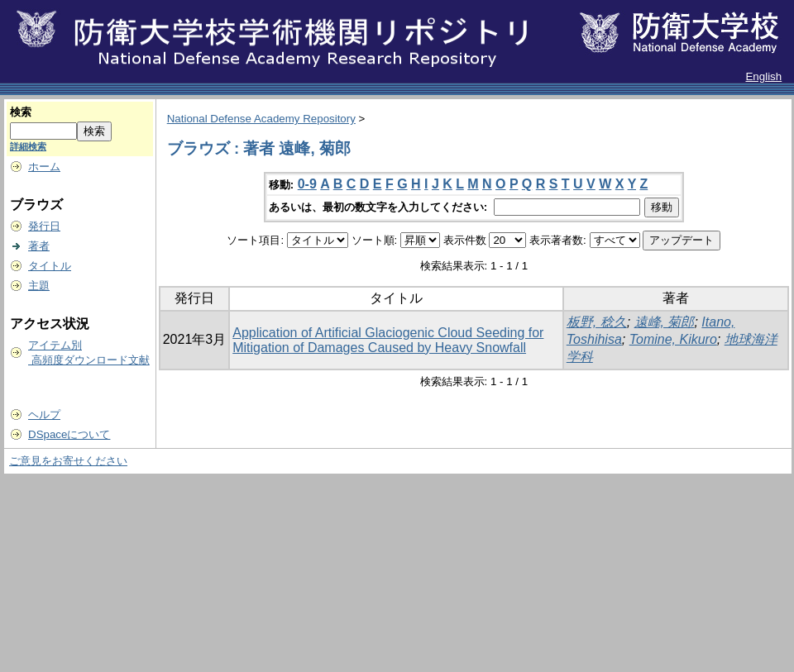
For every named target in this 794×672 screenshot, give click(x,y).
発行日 (44, 226)
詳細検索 (28, 146)
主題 (39, 286)
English (763, 76)
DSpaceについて (69, 434)
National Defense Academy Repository (261, 119)
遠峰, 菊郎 (665, 322)
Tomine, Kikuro (673, 339)
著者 (39, 246)
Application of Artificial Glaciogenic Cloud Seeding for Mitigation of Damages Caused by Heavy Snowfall (388, 340)
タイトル (50, 266)
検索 (21, 112)
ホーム (44, 167)
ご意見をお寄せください (68, 461)
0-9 (307, 184)
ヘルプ (44, 415)
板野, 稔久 (597, 322)
